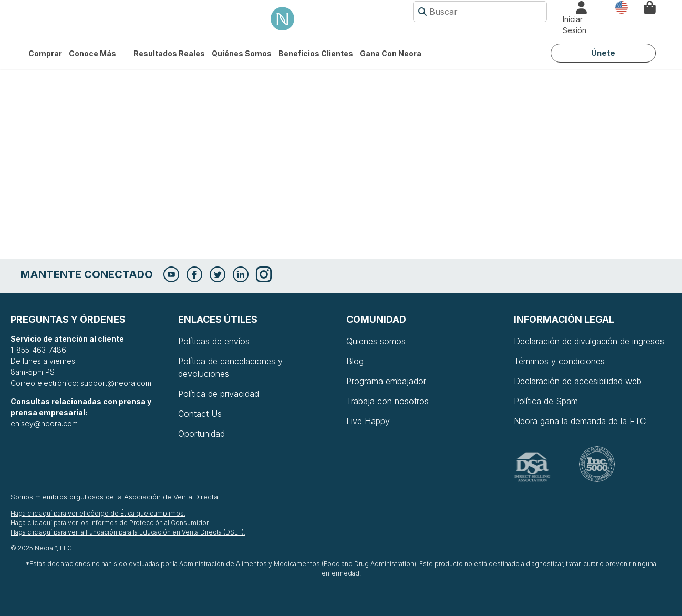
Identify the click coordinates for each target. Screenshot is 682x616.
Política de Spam (546, 401)
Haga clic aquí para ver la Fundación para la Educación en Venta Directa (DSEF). (128, 532)
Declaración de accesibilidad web (578, 381)
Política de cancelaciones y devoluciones (230, 367)
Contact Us (200, 414)
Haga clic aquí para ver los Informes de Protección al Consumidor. (110, 523)
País (622, 7)
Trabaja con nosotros (388, 401)
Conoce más (92, 53)
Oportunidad (202, 434)
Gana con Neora (391, 53)
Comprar (45, 53)
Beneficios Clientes (316, 53)
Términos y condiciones (559, 361)
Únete (603, 53)
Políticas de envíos (214, 341)
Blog (355, 361)
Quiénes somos (242, 53)
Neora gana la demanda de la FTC (580, 421)
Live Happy (368, 421)
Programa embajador (386, 381)
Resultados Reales (169, 53)
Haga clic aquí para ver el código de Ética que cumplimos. (98, 513)
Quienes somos (376, 341)
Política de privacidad (219, 394)
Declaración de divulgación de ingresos (589, 341)
